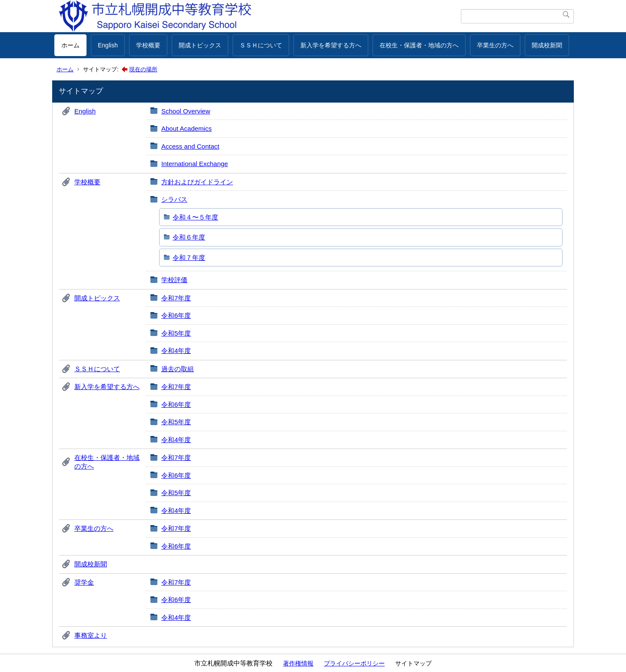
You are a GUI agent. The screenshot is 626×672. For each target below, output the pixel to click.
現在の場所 (143, 69)
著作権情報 (298, 663)
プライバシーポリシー (354, 663)
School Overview (186, 111)
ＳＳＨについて (261, 45)
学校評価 (174, 280)
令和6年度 (176, 315)
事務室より (91, 635)
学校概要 (148, 45)
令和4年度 (176, 351)
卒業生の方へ (495, 45)
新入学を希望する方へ (331, 45)
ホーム (70, 45)
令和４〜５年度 (195, 217)
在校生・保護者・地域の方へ (419, 45)
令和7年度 (176, 298)
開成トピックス (200, 45)
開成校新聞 (547, 45)
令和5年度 (176, 333)
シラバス (174, 199)
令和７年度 (189, 258)
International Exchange (195, 164)
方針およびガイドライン (197, 182)
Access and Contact (190, 146)
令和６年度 (189, 237)
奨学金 (84, 582)
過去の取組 (178, 369)
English (108, 45)
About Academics (186, 128)
